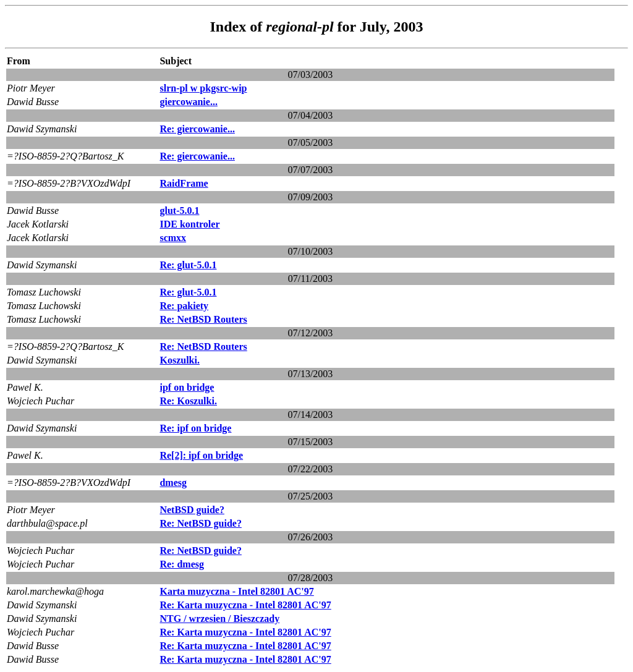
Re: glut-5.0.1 (188, 265)
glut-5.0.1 (179, 211)
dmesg (173, 483)
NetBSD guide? (192, 510)
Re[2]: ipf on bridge (201, 455)
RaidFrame (184, 183)
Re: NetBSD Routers (203, 319)
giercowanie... (188, 102)
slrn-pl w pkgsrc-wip (203, 88)
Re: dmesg (182, 564)
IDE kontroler (189, 224)
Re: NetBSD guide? (200, 523)
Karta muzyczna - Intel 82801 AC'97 (236, 591)
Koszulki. (179, 360)
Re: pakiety (184, 306)
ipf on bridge (187, 387)
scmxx (173, 238)
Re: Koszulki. (188, 401)
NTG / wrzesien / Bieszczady (219, 619)
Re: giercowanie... (197, 129)
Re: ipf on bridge (195, 428)
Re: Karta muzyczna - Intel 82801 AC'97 (245, 605)
